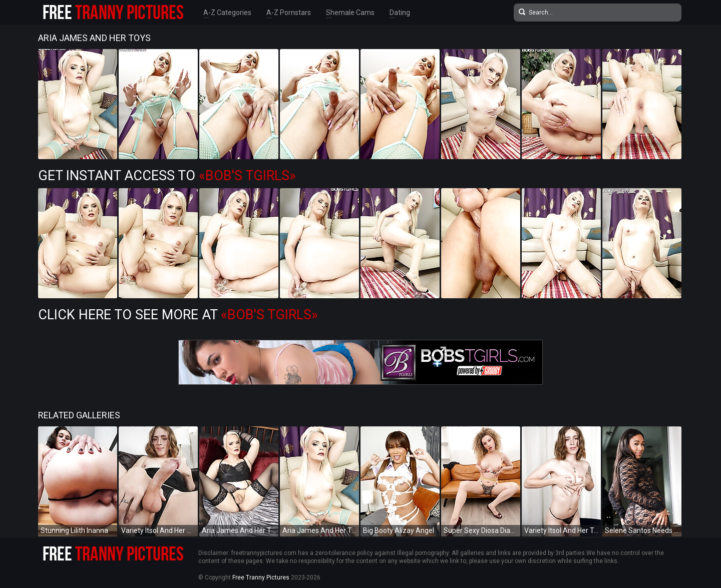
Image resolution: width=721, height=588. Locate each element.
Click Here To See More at (178, 315)
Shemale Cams (350, 13)
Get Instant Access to (167, 176)
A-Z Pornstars (289, 13)
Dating (400, 13)
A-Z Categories (227, 13)
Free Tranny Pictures (261, 577)
